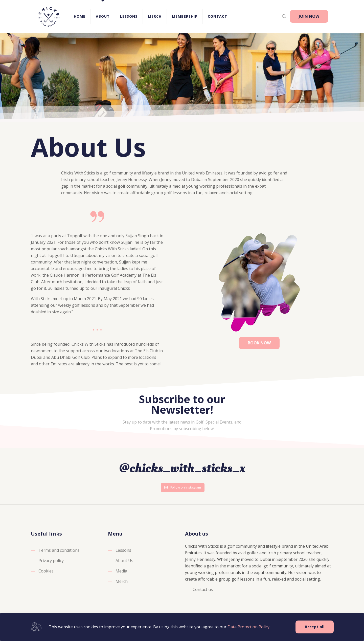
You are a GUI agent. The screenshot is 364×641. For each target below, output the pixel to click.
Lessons (123, 550)
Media (121, 571)
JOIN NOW (309, 16)
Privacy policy (51, 561)
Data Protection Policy (248, 627)
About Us (124, 561)
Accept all (315, 627)
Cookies (46, 571)
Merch (122, 581)
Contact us (203, 589)
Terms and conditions (59, 550)
